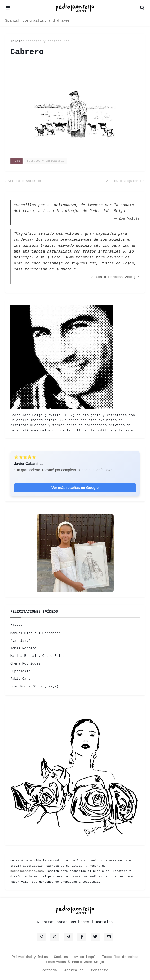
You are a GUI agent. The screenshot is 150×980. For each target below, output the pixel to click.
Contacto (100, 970)
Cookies (61, 957)
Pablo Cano (20, 679)
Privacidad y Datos (30, 957)
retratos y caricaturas (48, 41)
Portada (49, 970)
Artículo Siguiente (124, 181)
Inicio (16, 41)
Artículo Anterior (25, 181)
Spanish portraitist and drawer (38, 21)
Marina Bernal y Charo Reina (37, 656)
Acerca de (74, 970)
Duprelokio (20, 671)
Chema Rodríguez (25, 664)
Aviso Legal (85, 957)
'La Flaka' (20, 641)
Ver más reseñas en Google (75, 488)
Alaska (16, 625)
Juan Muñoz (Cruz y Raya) (34, 687)
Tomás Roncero (23, 648)
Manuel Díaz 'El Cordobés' (35, 633)
